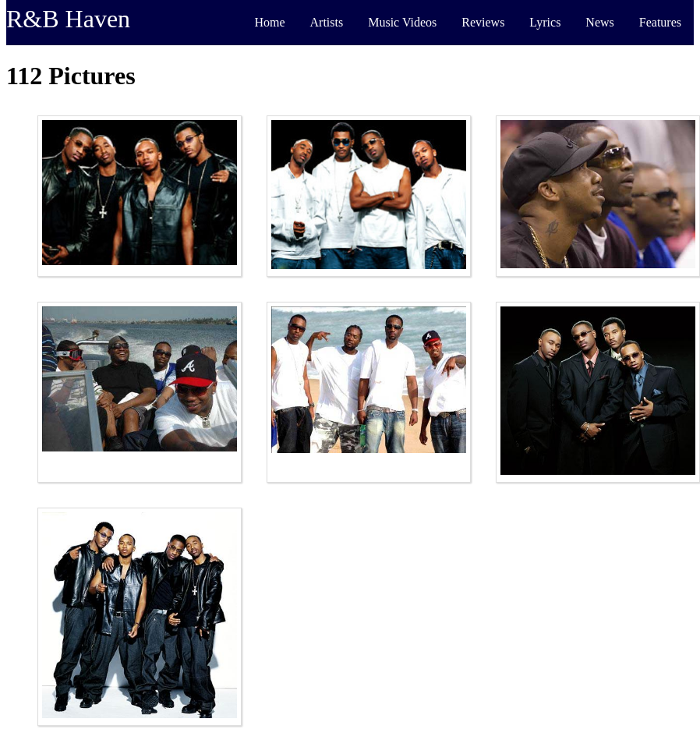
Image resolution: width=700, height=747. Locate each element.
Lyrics (545, 22)
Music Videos (402, 22)
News (599, 22)
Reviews (483, 22)
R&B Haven (68, 19)
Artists (327, 22)
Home (269, 22)
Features (660, 22)
